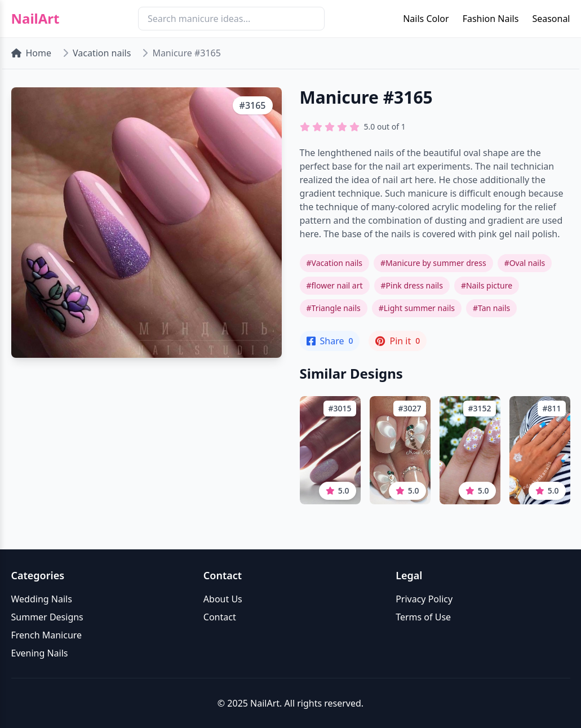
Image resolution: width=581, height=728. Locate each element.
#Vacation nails (334, 263)
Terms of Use (423, 617)
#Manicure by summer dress (433, 263)
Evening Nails (40, 653)
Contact (220, 617)
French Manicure (47, 635)
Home (32, 53)
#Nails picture (487, 285)
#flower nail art (335, 285)
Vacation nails (102, 53)
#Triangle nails (334, 308)
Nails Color (426, 19)
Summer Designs (47, 617)
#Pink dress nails (412, 285)
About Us (223, 599)
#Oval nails (525, 263)
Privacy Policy (424, 599)
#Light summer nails (417, 308)
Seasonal (551, 19)
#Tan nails (491, 308)
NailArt (36, 19)
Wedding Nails (42, 599)
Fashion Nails (491, 19)
